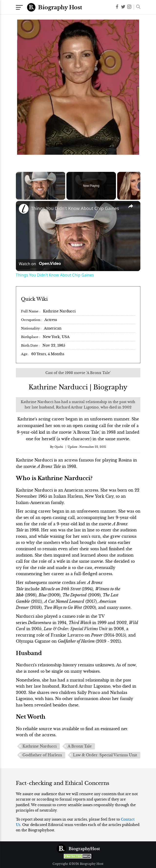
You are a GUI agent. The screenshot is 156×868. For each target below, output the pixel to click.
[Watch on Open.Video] (40, 264)
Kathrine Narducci (40, 746)
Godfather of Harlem (42, 755)
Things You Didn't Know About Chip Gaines (75, 208)
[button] (137, 7)
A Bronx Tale (80, 746)
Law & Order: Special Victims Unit (105, 755)
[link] (24, 209)
